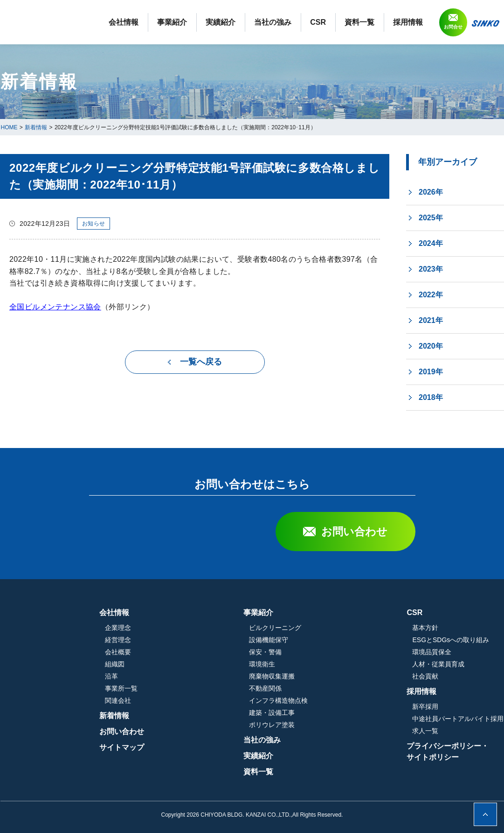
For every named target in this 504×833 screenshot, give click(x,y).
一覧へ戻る (201, 362)
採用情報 (475, 22)
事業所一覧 (220, 688)
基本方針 (425, 628)
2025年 (431, 218)
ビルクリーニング (324, 628)
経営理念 (217, 640)
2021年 (431, 320)
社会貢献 (425, 676)
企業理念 (217, 628)
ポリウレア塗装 (321, 725)
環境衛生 (311, 664)
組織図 (214, 664)
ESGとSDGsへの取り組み (451, 640)
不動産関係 (315, 688)
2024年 (431, 243)
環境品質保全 (432, 652)
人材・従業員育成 (438, 664)
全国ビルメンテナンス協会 (55, 307)
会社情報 (191, 22)
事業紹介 (239, 22)
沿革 (210, 676)
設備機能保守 (318, 640)
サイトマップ (221, 747)
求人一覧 (425, 731)
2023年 (431, 269)
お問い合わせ (354, 532)
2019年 (431, 372)
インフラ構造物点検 (328, 700)
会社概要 (217, 652)
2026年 (431, 192)
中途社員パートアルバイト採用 (458, 719)
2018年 (431, 397)
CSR (385, 22)
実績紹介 (288, 22)
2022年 (431, 295)
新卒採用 (425, 707)
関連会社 (217, 700)
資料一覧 (427, 22)
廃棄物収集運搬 (321, 676)
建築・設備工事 (321, 713)
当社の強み (340, 22)
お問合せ (453, 63)
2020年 (431, 346)
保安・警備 (315, 652)
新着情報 (213, 716)
